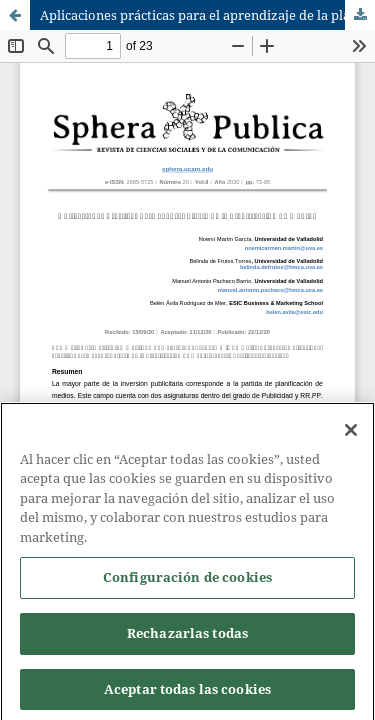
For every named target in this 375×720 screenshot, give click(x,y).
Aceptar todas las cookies (187, 695)
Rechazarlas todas (187, 639)
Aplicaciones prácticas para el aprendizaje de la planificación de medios (207, 15)
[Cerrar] (351, 436)
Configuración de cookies (187, 584)
